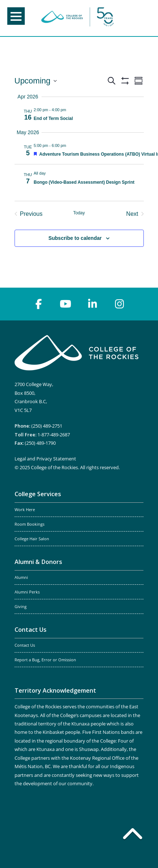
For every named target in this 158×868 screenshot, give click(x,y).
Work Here (25, 510)
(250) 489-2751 (47, 426)
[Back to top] (133, 835)
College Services (38, 494)
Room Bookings (29, 524)
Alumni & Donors (38, 562)
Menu (16, 16)
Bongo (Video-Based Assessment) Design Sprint (84, 182)
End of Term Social (54, 118)
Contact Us (31, 630)
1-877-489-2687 (54, 435)
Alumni (21, 577)
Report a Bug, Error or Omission (45, 660)
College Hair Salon (32, 539)
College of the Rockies (78, 18)
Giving (21, 607)
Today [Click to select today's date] (79, 213)
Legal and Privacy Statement (45, 459)
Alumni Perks (27, 592)
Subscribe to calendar (75, 238)
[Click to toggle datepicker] (36, 81)
